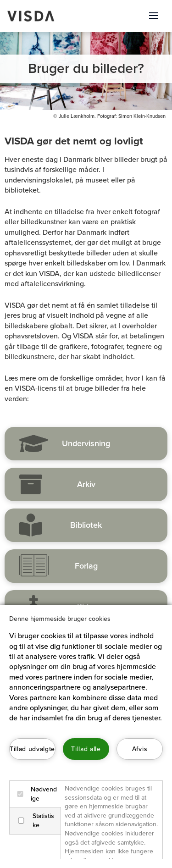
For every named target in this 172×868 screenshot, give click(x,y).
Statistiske (34, 821)
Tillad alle (86, 749)
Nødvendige (35, 794)
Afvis (140, 749)
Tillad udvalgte (32, 749)
